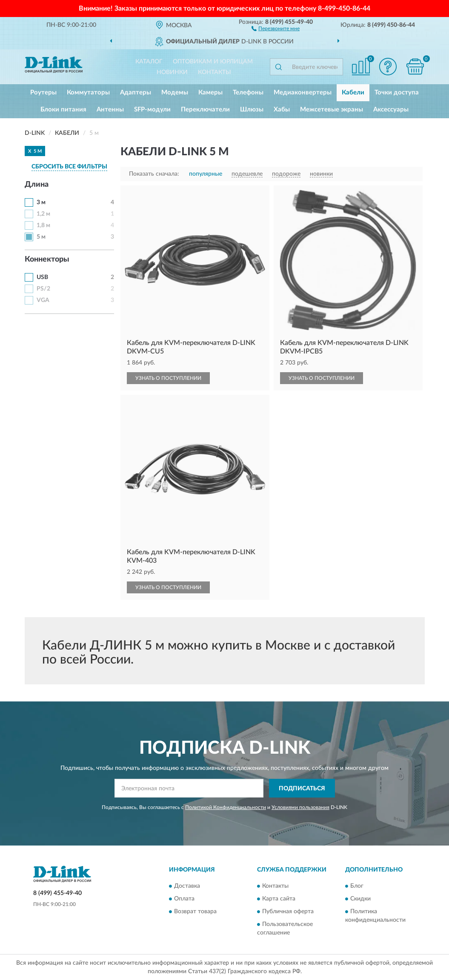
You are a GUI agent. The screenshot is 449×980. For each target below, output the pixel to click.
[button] (276, 28)
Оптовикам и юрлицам (213, 62)
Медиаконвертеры (303, 93)
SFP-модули (152, 110)
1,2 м (43, 214)
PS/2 (43, 289)
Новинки (172, 72)
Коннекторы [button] (47, 259)
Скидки (360, 899)
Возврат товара (195, 912)
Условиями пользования (300, 807)
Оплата (184, 899)
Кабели (353, 93)
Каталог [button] (149, 62)
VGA (43, 300)
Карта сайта (279, 899)
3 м (41, 202)
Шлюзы (252, 110)
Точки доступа (397, 93)
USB (42, 277)
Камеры (210, 93)
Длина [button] (37, 185)
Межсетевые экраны (332, 110)
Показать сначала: (154, 174)
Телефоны (248, 93)
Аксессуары (391, 110)
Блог (357, 886)
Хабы (282, 110)
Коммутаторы (88, 93)
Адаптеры (136, 93)
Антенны (110, 110)
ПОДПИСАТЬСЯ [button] (302, 789)
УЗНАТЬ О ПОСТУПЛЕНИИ (168, 378)
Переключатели (205, 110)
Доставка (187, 886)
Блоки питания (63, 110)
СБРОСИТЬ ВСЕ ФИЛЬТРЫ (69, 167)
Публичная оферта (288, 912)
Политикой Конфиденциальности (226, 807)
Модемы (175, 93)
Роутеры (43, 93)
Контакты (214, 72)
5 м (41, 237)
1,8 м (43, 225)
